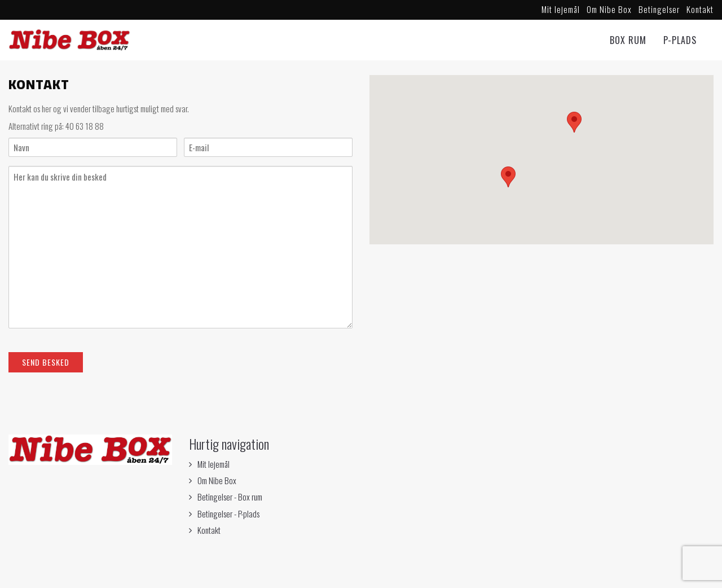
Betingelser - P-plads (228, 514)
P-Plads (680, 40)
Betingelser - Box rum (230, 497)
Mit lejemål (561, 9)
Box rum (628, 40)
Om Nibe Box (609, 9)
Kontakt (700, 9)
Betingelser (659, 9)
